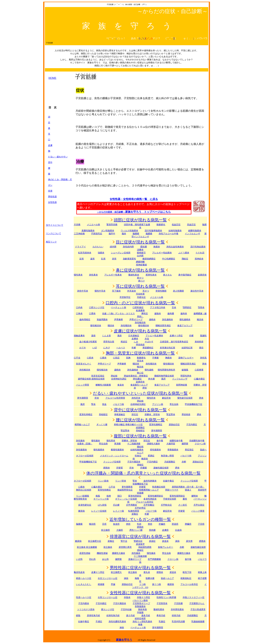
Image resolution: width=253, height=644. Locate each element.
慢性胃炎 (111, 441)
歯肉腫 (171, 313)
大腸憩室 (171, 444)
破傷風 (185, 370)
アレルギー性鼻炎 (113, 275)
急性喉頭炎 (140, 323)
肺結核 (114, 376)
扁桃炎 (117, 370)
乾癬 (134, 348)
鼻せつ (140, 278)
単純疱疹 (199, 342)
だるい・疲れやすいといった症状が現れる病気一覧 (140, 393)
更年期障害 (83, 398)
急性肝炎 (136, 398)
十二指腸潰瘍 (134, 444)
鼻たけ (141, 281)
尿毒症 (111, 541)
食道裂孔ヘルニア (139, 385)
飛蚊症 (185, 259)
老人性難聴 (178, 291)
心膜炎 (103, 358)
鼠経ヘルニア (167, 578)
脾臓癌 (188, 524)
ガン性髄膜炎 (108, 231)
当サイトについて (55, 225)
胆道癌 (175, 524)
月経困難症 (192, 615)
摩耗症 (145, 313)
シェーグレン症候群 (121, 253)
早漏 (113, 584)
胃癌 (150, 524)
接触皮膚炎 (79, 336)
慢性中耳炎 (100, 291)
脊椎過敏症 (120, 414)
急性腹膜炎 (81, 450)
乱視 (103, 259)
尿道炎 (165, 541)
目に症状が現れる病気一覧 (140, 242)
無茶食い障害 (167, 456)
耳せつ (146, 291)
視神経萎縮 (141, 265)
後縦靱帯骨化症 (125, 490)
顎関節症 (187, 307)
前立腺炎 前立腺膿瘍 (87, 547)
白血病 (178, 530)
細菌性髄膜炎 (195, 231)
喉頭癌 (92, 524)
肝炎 (97, 398)
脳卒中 (112, 234)
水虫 (147, 339)
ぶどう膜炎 (184, 253)
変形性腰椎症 (156, 425)
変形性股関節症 (177, 496)
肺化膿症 (137, 379)
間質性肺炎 (186, 376)
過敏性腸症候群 (161, 468)
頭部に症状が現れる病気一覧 (140, 220)
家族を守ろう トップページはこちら (148, 212)
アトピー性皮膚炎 (154, 336)
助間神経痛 (182, 385)
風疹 (120, 336)
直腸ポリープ (135, 559)
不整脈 (155, 358)
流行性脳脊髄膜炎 (153, 231)
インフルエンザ (192, 234)
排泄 (50, 191)
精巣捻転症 (186, 578)
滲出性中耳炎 (197, 291)
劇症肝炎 (166, 398)
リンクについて (53, 233)
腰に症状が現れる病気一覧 (140, 420)
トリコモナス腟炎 (86, 609)
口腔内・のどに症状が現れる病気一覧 (140, 303)
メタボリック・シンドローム (114, 456)
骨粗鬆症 (140, 431)
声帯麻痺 (119, 319)
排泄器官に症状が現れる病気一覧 (140, 536)
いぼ (95, 348)
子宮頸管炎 (162, 603)
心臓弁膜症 (97, 487)
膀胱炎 (107, 468)
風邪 (163, 379)
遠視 (92, 259)
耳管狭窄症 (125, 297)
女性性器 (52, 202)
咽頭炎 (111, 326)
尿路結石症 (174, 425)
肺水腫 (151, 379)
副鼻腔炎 (202, 275)
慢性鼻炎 (78, 275)
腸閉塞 (185, 444)
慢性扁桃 (149, 370)
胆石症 (135, 414)
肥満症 (151, 456)
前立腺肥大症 (95, 541)
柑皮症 (124, 342)
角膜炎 (157, 247)
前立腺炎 (108, 547)
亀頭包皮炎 (79, 572)
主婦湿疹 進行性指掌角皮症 (174, 342)
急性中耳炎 (83, 291)
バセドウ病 (118, 404)
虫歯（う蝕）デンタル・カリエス (118, 313)
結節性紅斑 (187, 348)
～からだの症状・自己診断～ (111, 212)
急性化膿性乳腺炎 (117, 621)
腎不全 (124, 541)
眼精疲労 (141, 253)
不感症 (99, 621)
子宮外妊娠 (126, 609)
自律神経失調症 (119, 379)
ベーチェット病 (118, 307)
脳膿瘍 (149, 234)
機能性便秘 (102, 553)
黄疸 (201, 348)
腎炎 (93, 404)
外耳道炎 (132, 291)
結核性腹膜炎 (137, 450)
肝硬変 (120, 468)
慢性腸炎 (96, 441)
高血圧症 (191, 225)
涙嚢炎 (140, 250)
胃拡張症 (189, 450)
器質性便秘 (85, 553)
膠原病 (81, 511)
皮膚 (50, 145)
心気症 (116, 358)
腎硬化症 (138, 541)
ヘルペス (121, 348)
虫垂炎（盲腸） (85, 444)
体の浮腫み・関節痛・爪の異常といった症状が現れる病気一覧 (143, 473)
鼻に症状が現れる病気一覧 (140, 270)
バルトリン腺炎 (140, 600)
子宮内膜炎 (84, 603)
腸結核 (140, 447)
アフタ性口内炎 (158, 307)
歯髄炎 (158, 313)
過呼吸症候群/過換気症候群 (91, 379)
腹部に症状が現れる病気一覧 (140, 436)
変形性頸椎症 (104, 490)
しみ (136, 342)
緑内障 (113, 247)
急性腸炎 (80, 441)
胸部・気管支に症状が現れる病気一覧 (140, 353)
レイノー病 (118, 511)
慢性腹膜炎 (99, 450)
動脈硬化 (161, 225)
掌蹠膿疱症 (148, 348)
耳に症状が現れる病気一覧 (140, 286)
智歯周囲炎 (102, 319)
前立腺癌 (105, 530)
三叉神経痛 (79, 234)
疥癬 (191, 336)
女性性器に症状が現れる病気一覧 (140, 593)
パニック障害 (83, 385)
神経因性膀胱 (145, 547)
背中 (50, 162)
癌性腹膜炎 (155, 450)
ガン (50, 185)
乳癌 (139, 524)
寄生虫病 (174, 404)
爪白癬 (116, 505)
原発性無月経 (93, 615)
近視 (82, 259)
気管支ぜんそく (84, 364)
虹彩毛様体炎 (85, 253)
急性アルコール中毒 (169, 234)
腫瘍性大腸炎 (119, 553)
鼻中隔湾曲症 (185, 275)
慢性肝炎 (151, 398)
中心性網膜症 (169, 259)
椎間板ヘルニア (82, 425)
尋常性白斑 (109, 342)
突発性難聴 (161, 291)
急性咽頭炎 (126, 326)
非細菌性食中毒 (197, 441)
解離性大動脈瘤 (103, 385)
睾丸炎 (147, 572)
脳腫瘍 (136, 234)
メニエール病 (93, 225)
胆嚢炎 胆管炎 (129, 441)
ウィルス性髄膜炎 (129, 231)
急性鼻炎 (93, 275)
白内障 (140, 256)
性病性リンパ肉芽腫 (166, 597)
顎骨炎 (201, 307)
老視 (114, 259)
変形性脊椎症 (86, 414)
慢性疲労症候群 (185, 398)
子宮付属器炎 (134, 462)
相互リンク (51, 242)
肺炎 (204, 364)
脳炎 (124, 234)
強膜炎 (101, 253)
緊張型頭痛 (112, 225)
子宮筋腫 (178, 603)
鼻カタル (167, 275)
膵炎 (199, 414)
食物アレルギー (166, 547)
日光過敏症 (134, 336)
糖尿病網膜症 (149, 259)
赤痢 (184, 462)
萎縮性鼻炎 (134, 275)
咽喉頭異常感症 (163, 326)
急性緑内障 (128, 247)
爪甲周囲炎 (132, 505)
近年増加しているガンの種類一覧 (140, 519)
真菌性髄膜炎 (88, 231)
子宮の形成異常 (198, 609)
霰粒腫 (144, 247)
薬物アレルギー (186, 358)
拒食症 (138, 456)
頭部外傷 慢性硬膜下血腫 (137, 225)
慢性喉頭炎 (96, 326)
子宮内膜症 (192, 425)
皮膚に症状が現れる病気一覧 (140, 331)
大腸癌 (120, 530)
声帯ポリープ (136, 319)
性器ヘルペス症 (84, 597)
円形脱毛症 (97, 234)
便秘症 (140, 550)
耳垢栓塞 (140, 294)
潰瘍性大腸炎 (153, 444)
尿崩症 (152, 541)
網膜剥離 (140, 262)
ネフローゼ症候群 (85, 456)
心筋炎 (90, 358)
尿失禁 (189, 541)
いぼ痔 (79, 559)
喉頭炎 (200, 319)
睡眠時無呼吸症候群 (164, 376)
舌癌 (104, 524)
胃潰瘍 (200, 553)
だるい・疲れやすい (58, 157)
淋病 (126, 578)
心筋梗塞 (199, 370)
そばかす (149, 342)
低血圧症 (176, 225)
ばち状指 (102, 505)
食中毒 (160, 441)
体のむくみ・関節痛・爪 (60, 179)
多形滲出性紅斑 (168, 348)
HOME (52, 78)
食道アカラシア (185, 326)
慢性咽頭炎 (144, 326)
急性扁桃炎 (168, 319)
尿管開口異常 (125, 547)
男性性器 (52, 197)
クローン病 (200, 444)
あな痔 (105, 559)
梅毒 (140, 624)
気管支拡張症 (98, 376)
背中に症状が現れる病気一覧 (140, 410)
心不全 (77, 358)
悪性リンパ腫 (136, 530)
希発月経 (161, 615)
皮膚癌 (165, 530)
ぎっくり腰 (102, 425)
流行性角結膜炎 (198, 247)
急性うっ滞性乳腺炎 (142, 621)
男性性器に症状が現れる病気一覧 (140, 568)
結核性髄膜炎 (175, 231)
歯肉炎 (184, 313)
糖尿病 (78, 541)
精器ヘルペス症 (84, 578)
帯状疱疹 (140, 345)
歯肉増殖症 (85, 319)
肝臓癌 (162, 524)
